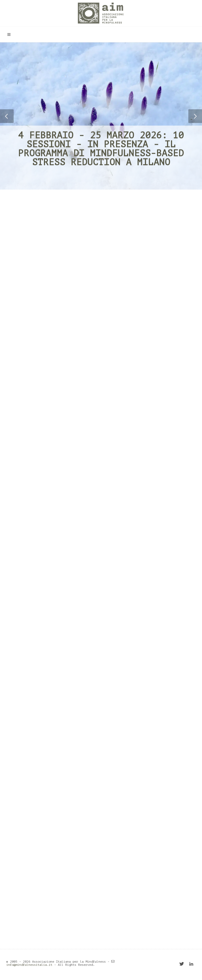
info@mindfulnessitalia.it (29, 965)
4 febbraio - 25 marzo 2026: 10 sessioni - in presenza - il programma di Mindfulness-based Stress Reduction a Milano (101, 149)
